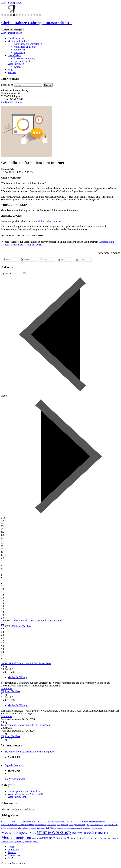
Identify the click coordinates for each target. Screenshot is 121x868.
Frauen (71, 825)
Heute (4, 396)
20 (3, 618)
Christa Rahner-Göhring (37, 23)
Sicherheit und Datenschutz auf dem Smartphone (37, 621)
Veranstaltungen (16, 64)
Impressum (13, 850)
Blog (10, 70)
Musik (34, 834)
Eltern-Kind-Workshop (74, 822)
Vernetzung (28, 842)
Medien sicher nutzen (71, 829)
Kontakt (12, 72)
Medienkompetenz (96, 829)
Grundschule (13, 829)
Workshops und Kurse (25, 47)
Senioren (87, 833)
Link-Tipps (20, 52)
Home (11, 847)
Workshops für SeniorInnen (28, 44)
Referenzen (20, 50)
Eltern (64, 822)
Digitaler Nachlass (22, 627)
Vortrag (35, 842)
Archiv (17, 67)
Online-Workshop (54, 833)
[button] (10, 260)
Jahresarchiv (8, 810)
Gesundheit (94, 825)
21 (3, 624)
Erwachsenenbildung (25, 58)
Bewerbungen (6, 822)
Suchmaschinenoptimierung (13, 842)
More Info (6, 689)
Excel (59, 825)
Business (27, 822)
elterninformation (112, 822)
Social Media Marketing (72, 838)
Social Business (16, 38)
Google (101, 825)
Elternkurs (30, 825)
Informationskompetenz (27, 828)
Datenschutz (42, 822)
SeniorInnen (36, 839)
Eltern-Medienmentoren (94, 822)
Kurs (49, 828)
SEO (58, 839)
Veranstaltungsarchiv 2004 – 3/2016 (26, 794)
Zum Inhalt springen (12, 3)
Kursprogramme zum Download (24, 792)
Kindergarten (41, 829)
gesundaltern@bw (82, 825)
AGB (10, 859)
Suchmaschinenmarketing (110, 839)
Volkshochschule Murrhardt (50, 221)
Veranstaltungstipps (18, 797)
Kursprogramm (58, 828)
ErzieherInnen (41, 825)
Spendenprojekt (22, 61)
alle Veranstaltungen (15, 779)
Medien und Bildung (18, 41)
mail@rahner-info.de (12, 102)
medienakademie (84, 828)
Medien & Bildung (17, 678)
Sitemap (12, 853)
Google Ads (108, 825)
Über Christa (14, 55)
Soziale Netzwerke (92, 839)
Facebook (65, 825)
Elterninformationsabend (13, 825)
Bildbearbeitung (17, 822)
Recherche (77, 833)
